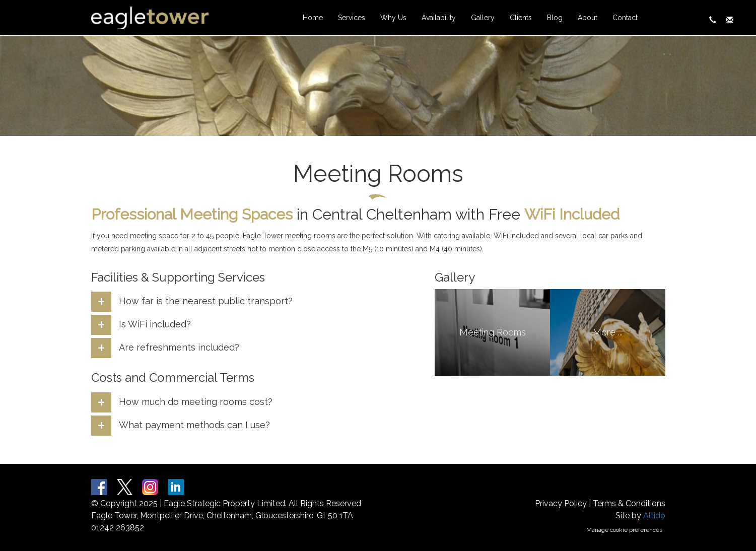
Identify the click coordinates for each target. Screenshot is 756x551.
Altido (654, 515)
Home (313, 18)
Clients (521, 18)
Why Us (393, 18)
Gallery (483, 18)
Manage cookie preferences (624, 530)
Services (352, 18)
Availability (439, 18)
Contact (625, 18)
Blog (555, 18)
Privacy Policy (561, 503)
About (588, 18)
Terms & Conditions (629, 503)
